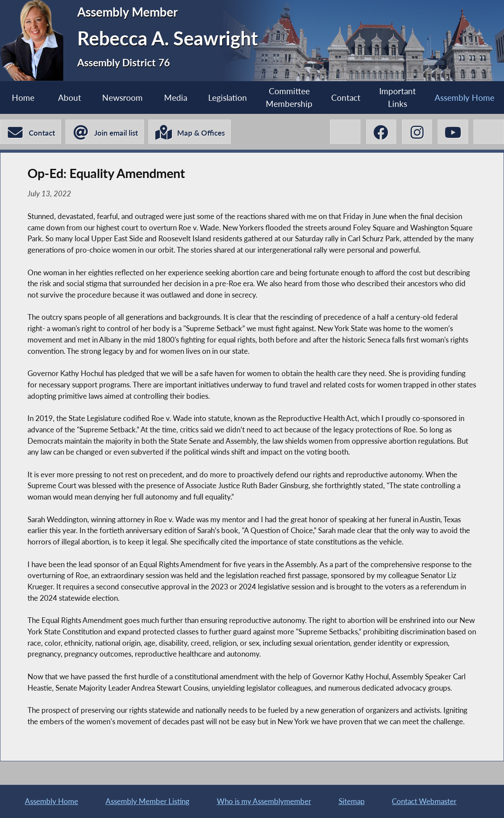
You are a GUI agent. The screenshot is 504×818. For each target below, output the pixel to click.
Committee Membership (289, 97)
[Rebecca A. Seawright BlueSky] (489, 132)
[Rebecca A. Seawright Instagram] (416, 132)
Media (175, 98)
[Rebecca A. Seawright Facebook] (379, 132)
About (70, 98)
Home (23, 98)
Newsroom (122, 98)
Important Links (398, 97)
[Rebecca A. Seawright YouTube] (452, 132)
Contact (346, 98)
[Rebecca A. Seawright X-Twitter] (343, 132)
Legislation (228, 98)
